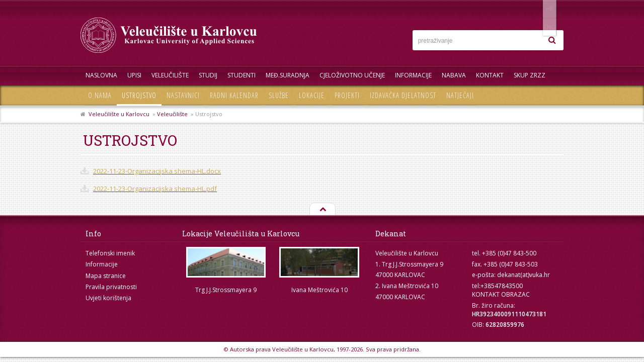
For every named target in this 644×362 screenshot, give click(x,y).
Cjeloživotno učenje (352, 75)
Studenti (242, 75)
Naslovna (101, 75)
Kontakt (490, 75)
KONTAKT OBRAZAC (501, 294)
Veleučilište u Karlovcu (119, 114)
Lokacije (312, 95)
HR (533, 9)
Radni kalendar (234, 95)
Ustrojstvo (139, 95)
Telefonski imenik (110, 253)
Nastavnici (183, 95)
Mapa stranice (106, 276)
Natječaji (460, 95)
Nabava (454, 75)
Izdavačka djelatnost (403, 95)
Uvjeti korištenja (108, 298)
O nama (100, 95)
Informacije (413, 75)
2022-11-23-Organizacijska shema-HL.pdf (155, 189)
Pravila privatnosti (111, 287)
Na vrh (322, 210)
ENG (553, 9)
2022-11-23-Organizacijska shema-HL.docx (157, 171)
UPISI (134, 75)
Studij (208, 75)
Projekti (347, 95)
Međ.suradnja (288, 75)
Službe (279, 95)
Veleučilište (170, 75)
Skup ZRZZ (530, 75)
